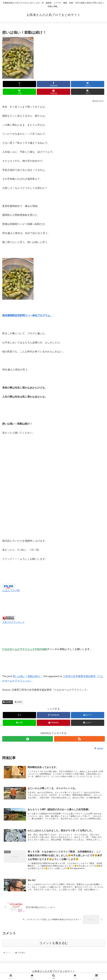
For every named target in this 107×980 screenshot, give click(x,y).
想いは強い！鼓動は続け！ (28, 676)
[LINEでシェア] (19, 92)
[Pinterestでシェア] (53, 92)
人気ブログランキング (13, 622)
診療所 (19, 702)
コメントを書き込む (54, 944)
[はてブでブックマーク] (88, 84)
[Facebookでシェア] (53, 84)
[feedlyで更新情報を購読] (28, 739)
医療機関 (8, 702)
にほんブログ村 (11, 591)
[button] (88, 92)
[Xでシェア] (19, 84)
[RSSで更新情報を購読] (79, 739)
